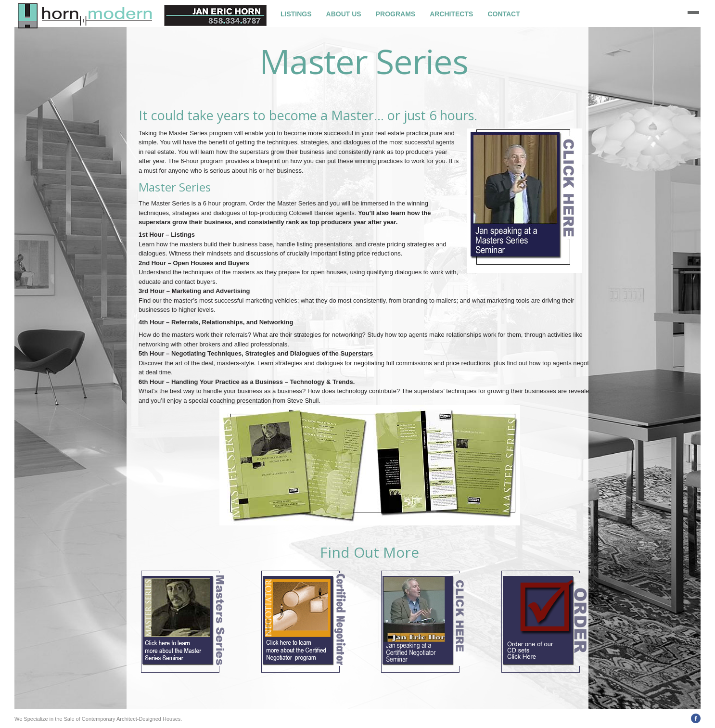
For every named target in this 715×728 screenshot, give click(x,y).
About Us (344, 14)
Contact (504, 14)
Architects (451, 14)
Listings (296, 14)
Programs (396, 14)
